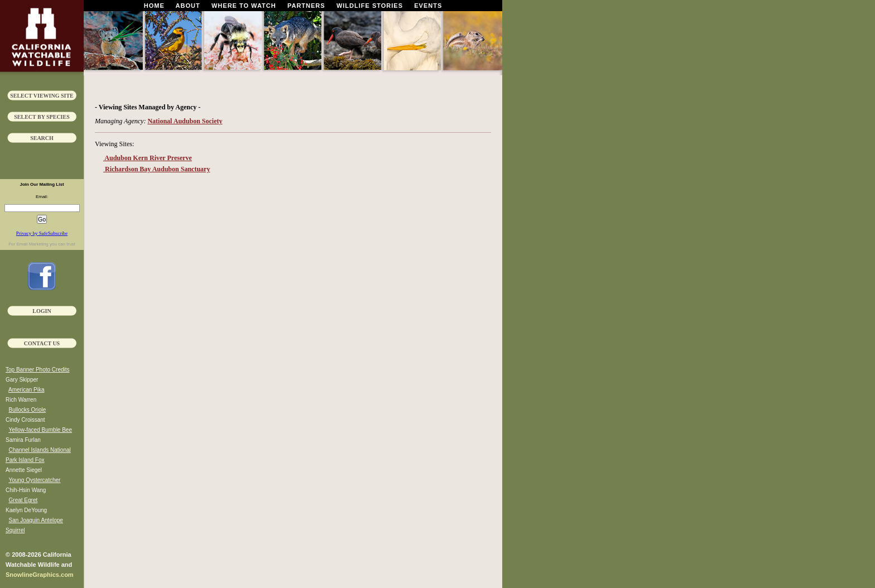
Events (428, 6)
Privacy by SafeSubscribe (42, 233)
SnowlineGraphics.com (40, 575)
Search (42, 138)
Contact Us (42, 343)
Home (154, 6)
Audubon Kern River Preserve (148, 158)
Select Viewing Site (42, 96)
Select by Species (42, 117)
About (188, 6)
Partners (306, 6)
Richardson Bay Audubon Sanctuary (157, 169)
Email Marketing (32, 244)
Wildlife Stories (370, 6)
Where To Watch (244, 6)
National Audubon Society (185, 121)
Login (42, 311)
